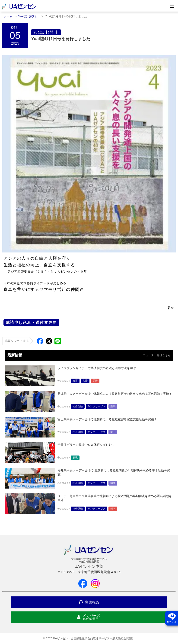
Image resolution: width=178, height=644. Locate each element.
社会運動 (78, 406)
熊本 (113, 509)
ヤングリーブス (97, 406)
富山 (113, 432)
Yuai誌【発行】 (46, 32)
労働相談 (89, 602)
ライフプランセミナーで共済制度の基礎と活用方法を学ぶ (97, 368)
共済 (85, 381)
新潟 (113, 406)
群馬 (75, 458)
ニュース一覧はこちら (157, 355)
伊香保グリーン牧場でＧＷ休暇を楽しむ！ (86, 445)
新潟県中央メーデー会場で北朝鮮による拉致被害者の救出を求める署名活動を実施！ (115, 394)
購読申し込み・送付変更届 (31, 323)
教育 (75, 381)
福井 (113, 483)
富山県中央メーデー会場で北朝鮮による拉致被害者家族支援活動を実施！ (107, 419)
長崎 (95, 381)
